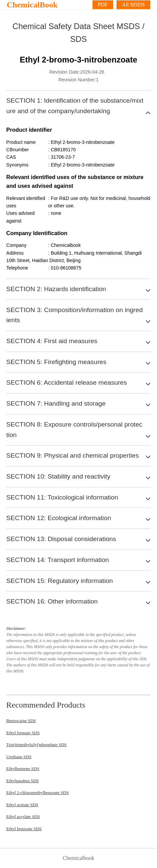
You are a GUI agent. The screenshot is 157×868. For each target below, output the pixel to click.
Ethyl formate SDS (23, 733)
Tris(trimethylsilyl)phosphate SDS (37, 745)
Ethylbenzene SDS (23, 769)
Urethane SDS (19, 757)
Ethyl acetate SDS (22, 805)
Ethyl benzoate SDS (24, 829)
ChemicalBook (32, 5)
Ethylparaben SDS (23, 781)
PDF (103, 5)
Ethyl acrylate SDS (23, 816)
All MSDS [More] (133, 5)
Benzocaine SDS (21, 721)
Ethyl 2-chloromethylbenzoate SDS (38, 793)
